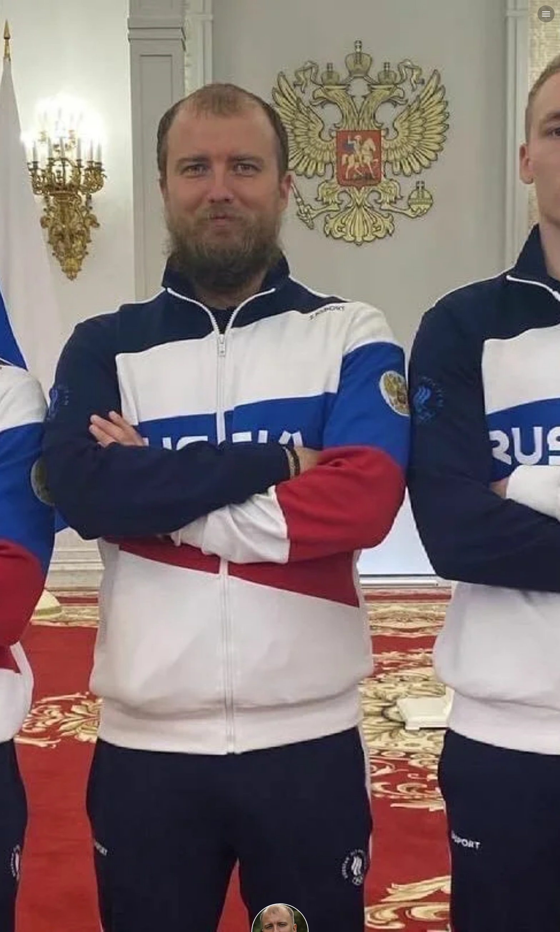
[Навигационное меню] (546, 14)
